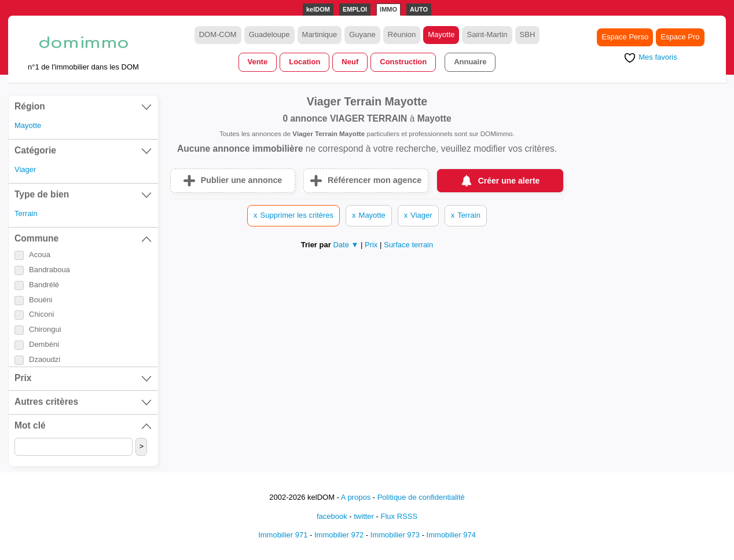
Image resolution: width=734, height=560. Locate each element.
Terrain (26, 213)
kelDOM (318, 9)
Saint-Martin (487, 34)
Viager (25, 169)
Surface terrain (408, 245)
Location (304, 62)
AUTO (419, 9)
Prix (372, 245)
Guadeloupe (269, 34)
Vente (258, 62)
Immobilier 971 (283, 535)
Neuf (350, 62)
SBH (528, 34)
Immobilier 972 (339, 535)
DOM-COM (218, 34)
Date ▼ (346, 245)
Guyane (362, 34)
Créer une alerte (509, 181)
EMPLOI (355, 9)
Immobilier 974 (451, 535)
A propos (356, 497)
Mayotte (441, 34)
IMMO (388, 9)
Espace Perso (625, 37)
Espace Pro (680, 37)
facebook (332, 516)
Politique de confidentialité (421, 497)
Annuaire (470, 62)
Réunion (402, 34)
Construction (403, 62)
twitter (364, 516)
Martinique (320, 34)
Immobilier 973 (395, 535)
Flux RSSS (399, 516)
